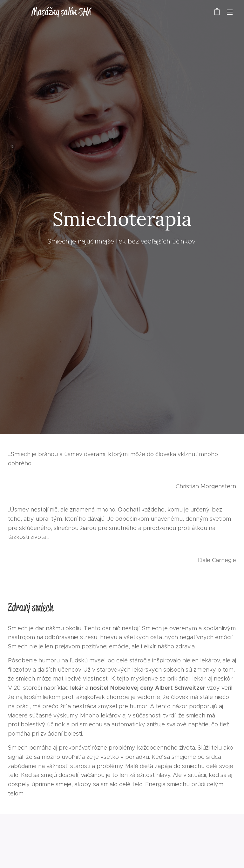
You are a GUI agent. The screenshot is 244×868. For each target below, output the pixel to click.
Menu (230, 12)
